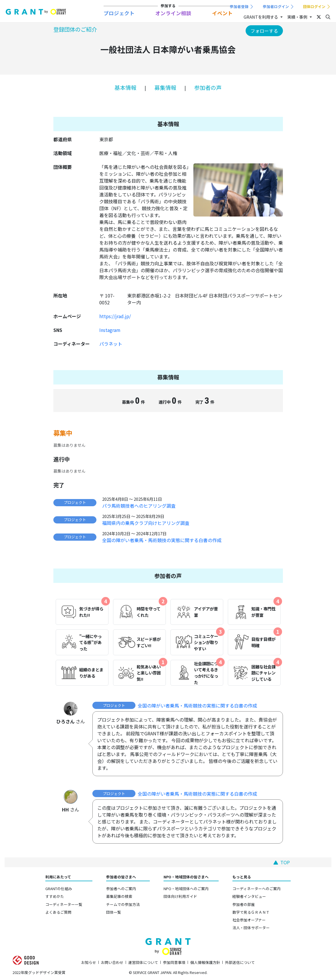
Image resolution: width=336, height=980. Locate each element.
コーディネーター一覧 (64, 904)
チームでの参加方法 (123, 904)
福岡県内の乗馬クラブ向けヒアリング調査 (146, 523)
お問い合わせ (112, 962)
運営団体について (143, 962)
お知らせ (89, 962)
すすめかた (55, 896)
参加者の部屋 (244, 904)
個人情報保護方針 (205, 962)
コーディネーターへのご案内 (257, 889)
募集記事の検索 (119, 896)
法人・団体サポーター (251, 928)
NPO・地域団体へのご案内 (186, 889)
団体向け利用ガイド (180, 896)
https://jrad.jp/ (115, 316)
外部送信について (240, 962)
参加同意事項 (174, 962)
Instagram (110, 330)
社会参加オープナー (249, 920)
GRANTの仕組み (59, 889)
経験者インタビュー (249, 896)
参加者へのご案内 (121, 889)
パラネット (111, 344)
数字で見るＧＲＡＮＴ (251, 912)
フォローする (264, 31)
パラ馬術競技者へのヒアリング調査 (139, 506)
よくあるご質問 (58, 912)
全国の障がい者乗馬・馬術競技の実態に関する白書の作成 (162, 540)
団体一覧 (114, 912)
